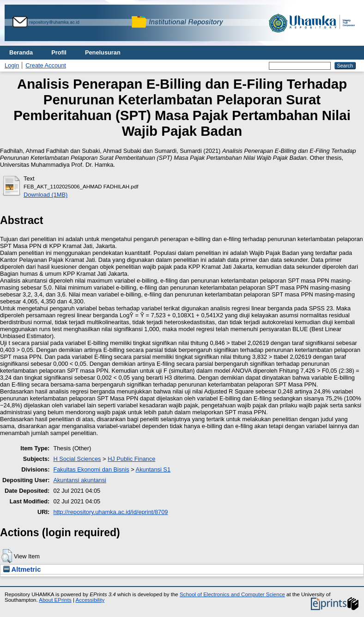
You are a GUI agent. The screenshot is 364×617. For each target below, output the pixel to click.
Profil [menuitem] (59, 52)
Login (12, 65)
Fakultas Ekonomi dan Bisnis (91, 469)
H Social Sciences (77, 459)
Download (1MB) (45, 195)
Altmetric (22, 569)
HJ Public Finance (131, 459)
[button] (7, 556)
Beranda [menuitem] (21, 52)
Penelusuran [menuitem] (103, 52)
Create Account (46, 65)
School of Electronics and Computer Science (232, 594)
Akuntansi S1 (153, 469)
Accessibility (90, 600)
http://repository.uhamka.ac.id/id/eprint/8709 (110, 512)
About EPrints (55, 600)
